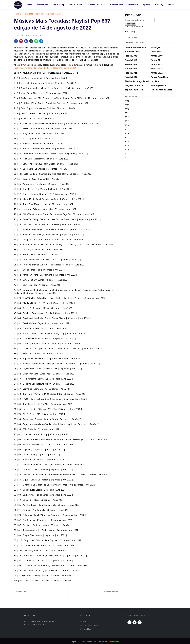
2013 (127, 121)
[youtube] (140, 622)
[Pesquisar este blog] (140, 20)
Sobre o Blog (86, 629)
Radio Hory (130, 31)
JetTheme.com (113, 642)
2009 (127, 105)
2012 (127, 117)
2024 (127, 166)
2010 (127, 109)
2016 (127, 133)
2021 (127, 154)
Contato (84, 622)
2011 (127, 113)
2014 (127, 125)
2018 (127, 141)
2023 (127, 162)
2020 (127, 150)
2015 (127, 129)
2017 (127, 137)
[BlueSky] (129, 622)
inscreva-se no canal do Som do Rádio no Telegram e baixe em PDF (45, 68)
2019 (127, 145)
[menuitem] (29, 5)
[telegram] (135, 622)
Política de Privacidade (90, 625)
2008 (127, 101)
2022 (127, 158)
